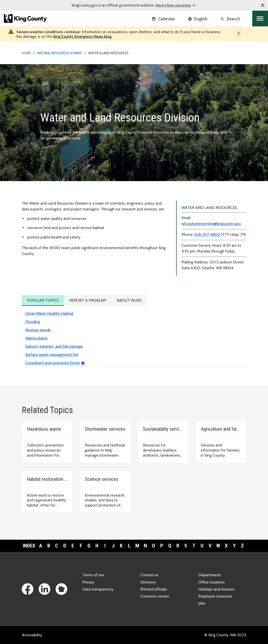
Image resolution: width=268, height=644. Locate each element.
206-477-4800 (207, 234)
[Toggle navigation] (260, 19)
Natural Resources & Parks (60, 53)
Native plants (36, 338)
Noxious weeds (38, 330)
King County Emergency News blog (82, 36)
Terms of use (93, 575)
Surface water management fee (52, 355)
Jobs (202, 603)
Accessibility (32, 635)
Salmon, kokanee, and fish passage (54, 346)
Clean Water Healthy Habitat (49, 313)
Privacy (88, 582)
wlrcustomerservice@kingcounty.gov (211, 224)
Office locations (212, 582)
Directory (148, 582)
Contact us (149, 575)
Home (26, 53)
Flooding (33, 322)
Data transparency (98, 589)
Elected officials (154, 589)
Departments (210, 575)
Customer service (155, 596)
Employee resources (215, 596)
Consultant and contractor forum (53, 363)
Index (29, 546)
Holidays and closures (216, 589)
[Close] (239, 33)
